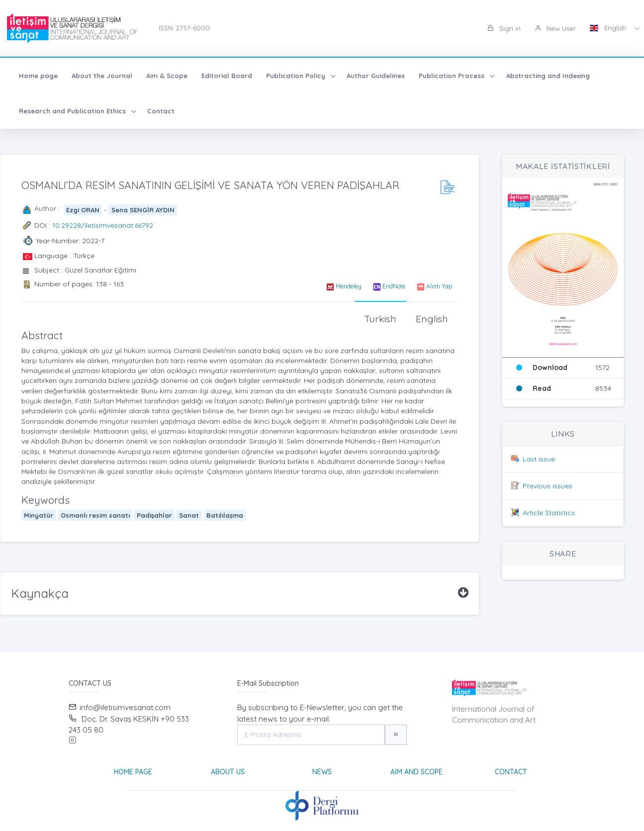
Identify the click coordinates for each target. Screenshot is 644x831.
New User (555, 28)
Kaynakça (40, 593)
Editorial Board (227, 76)
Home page (38, 76)
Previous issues (548, 486)
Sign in (504, 28)
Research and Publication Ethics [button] (73, 111)
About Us (228, 772)
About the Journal (102, 76)
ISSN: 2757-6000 (184, 28)
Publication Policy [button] (297, 76)
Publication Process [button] (453, 76)
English (609, 28)
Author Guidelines (376, 76)
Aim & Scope (167, 76)
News (322, 772)
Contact (161, 111)
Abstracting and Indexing (548, 76)
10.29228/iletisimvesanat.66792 (103, 225)
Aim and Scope (416, 772)
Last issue (539, 459)
